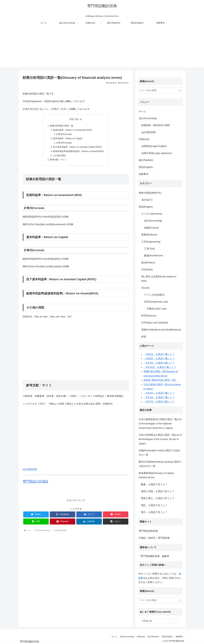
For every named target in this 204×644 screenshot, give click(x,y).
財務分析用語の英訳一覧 (61, 126)
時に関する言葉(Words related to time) (159, 279)
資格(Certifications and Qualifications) (161, 330)
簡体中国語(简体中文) (150, 193)
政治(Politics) (148, 263)
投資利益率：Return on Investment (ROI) (72, 130)
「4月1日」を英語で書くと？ (159, 397)
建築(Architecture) (154, 256)
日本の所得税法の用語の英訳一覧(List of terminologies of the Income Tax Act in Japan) (160, 439)
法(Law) (146, 288)
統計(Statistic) (146, 160)
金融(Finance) (151, 228)
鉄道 (144, 337)
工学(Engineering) (151, 242)
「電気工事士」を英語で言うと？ (157, 498)
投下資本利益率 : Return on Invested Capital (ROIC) (78, 147)
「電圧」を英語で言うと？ (153, 505)
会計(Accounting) (148, 118)
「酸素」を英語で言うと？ (153, 484)
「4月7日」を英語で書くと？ (159, 402)
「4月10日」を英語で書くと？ (160, 367)
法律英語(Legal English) (154, 146)
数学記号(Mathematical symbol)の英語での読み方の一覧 (160, 464)
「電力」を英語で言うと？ (153, 512)
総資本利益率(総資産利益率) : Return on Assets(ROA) (78, 152)
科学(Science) (149, 316)
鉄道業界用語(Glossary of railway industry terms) (156, 475)
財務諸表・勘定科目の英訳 (156, 125)
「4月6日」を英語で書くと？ (159, 359)
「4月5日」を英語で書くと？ (159, 354)
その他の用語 (59, 156)
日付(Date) (147, 269)
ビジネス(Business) (152, 214)
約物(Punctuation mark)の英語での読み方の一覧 (160, 453)
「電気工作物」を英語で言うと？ (157, 491)
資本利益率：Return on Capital (68, 139)
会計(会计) (147, 200)
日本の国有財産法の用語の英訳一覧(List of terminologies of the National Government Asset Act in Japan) (160, 424)
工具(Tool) (149, 249)
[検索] (157, 621)
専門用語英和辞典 (148, 531)
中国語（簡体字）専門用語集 (154, 538)
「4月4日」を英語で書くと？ (159, 363)
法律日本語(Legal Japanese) (157, 153)
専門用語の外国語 (36, 482)
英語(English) (146, 167)
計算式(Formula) (64, 134)
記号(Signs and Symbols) (155, 323)
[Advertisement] (102, 49)
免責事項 (143, 174)
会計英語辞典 (30, 470)
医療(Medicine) (149, 235)
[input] (160, 90)
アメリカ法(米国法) (154, 295)
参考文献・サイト (58, 160)
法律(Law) (144, 139)
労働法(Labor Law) (157, 309)
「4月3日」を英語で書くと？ (159, 393)
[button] (180, 91)
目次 (72, 119)
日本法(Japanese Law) (156, 302)
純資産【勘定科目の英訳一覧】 (160, 380)
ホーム (142, 111)
